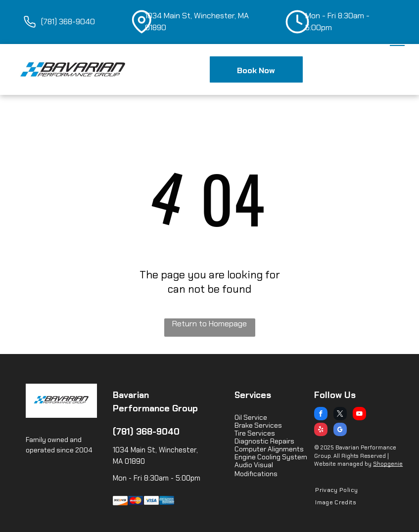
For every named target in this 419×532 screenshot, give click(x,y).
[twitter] (340, 415)
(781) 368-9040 (146, 432)
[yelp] (321, 431)
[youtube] (359, 415)
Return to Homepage (209, 324)
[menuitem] (333, 490)
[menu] (397, 42)
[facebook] (321, 415)
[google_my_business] (340, 431)
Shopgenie (388, 464)
